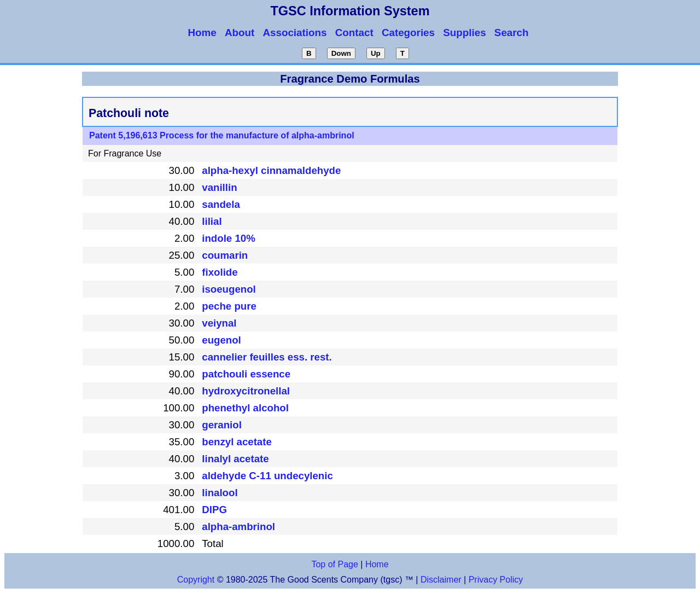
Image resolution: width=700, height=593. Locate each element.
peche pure (229, 306)
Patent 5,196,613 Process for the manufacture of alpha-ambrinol (222, 135)
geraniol (222, 425)
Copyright (196, 580)
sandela (221, 204)
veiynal (219, 323)
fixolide (220, 272)
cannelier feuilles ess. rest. (267, 357)
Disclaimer (441, 580)
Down (341, 53)
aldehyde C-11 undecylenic (267, 476)
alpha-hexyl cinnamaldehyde (271, 170)
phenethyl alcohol (245, 408)
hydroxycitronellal (246, 391)
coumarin (225, 255)
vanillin (219, 187)
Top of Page (334, 564)
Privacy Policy (494, 580)
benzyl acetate (237, 442)
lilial (212, 221)
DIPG (214, 510)
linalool (220, 493)
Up (376, 53)
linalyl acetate (235, 459)
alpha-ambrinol (238, 527)
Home (377, 564)
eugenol (221, 340)
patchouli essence (246, 374)
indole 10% (228, 238)
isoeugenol (229, 289)
